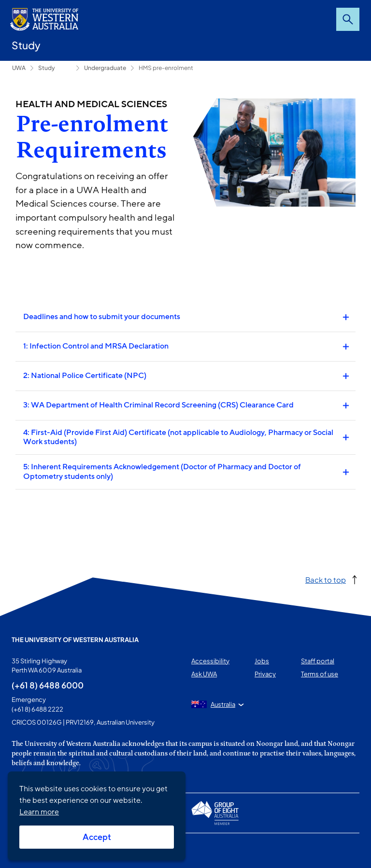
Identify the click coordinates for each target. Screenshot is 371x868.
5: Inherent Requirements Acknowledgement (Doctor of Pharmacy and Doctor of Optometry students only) (162, 471)
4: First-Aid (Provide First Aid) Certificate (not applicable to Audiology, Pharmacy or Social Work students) (178, 437)
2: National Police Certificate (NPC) (85, 376)
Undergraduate (105, 68)
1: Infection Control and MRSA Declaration (96, 346)
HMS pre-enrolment (166, 68)
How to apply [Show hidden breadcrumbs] (65, 68)
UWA (19, 68)
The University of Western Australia (75, 640)
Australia (223, 704)
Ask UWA (204, 674)
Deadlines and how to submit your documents (102, 317)
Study (26, 45)
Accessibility (210, 661)
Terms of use (320, 674)
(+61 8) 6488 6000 (48, 685)
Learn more (39, 812)
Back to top (326, 580)
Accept (97, 837)
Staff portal (318, 661)
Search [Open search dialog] (348, 19)
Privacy (265, 674)
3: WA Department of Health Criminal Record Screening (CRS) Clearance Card (158, 405)
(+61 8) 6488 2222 (37, 709)
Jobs (262, 661)
